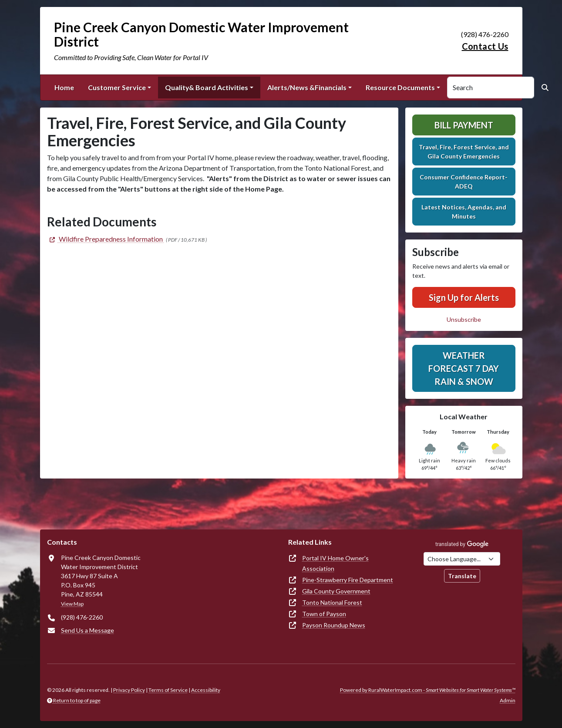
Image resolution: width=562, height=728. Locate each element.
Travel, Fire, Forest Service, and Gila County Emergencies (464, 152)
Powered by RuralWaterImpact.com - (428, 690)
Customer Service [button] (117, 87)
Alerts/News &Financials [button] (307, 87)
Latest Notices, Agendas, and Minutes (464, 212)
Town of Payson (324, 614)
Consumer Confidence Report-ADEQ (464, 182)
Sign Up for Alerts (464, 297)
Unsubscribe (464, 319)
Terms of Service (168, 690)
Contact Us (485, 46)
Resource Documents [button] (400, 87)
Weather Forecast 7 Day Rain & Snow (464, 368)
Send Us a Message (87, 630)
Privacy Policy (129, 690)
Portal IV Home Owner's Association (335, 563)
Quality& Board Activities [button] (207, 87)
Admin (508, 700)
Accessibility (206, 690)
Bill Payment (464, 125)
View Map (72, 604)
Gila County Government (336, 591)
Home (64, 87)
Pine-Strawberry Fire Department (348, 580)
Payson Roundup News (334, 625)
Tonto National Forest (332, 602)
